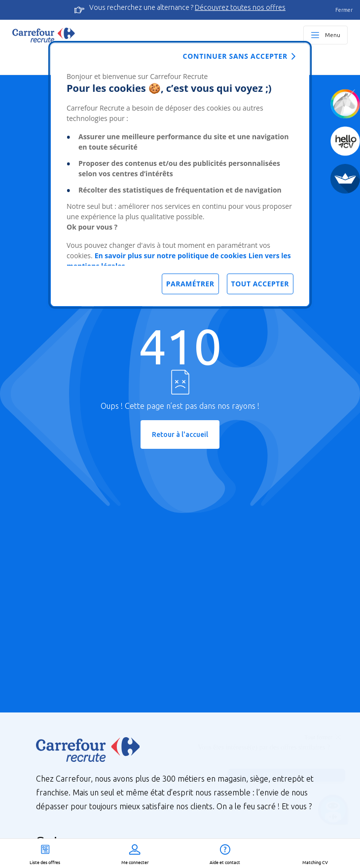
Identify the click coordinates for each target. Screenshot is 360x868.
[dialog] (180, 175)
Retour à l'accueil (180, 434)
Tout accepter (260, 284)
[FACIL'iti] (345, 179)
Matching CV (315, 862)
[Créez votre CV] (345, 141)
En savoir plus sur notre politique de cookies (171, 256)
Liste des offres (45, 862)
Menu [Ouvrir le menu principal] (333, 35)
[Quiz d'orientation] (345, 104)
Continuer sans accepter (235, 56)
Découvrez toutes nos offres (240, 7)
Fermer (344, 10)
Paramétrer (190, 284)
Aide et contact (225, 862)
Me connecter (135, 862)
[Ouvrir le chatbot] (333, 811)
